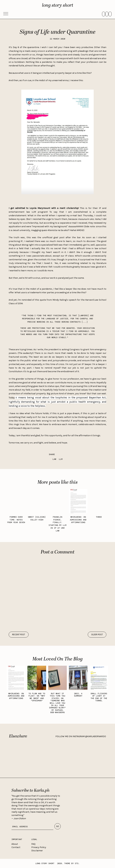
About (15, 844)
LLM (61, 459)
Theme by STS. (72, 863)
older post (97, 634)
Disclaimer (37, 851)
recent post (19, 634)
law (54, 459)
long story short (58, 5)
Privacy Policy (39, 847)
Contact (16, 847)
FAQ (33, 844)
